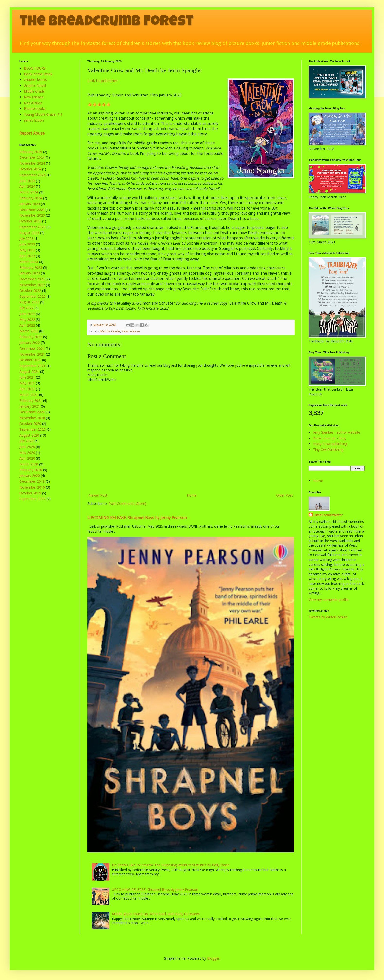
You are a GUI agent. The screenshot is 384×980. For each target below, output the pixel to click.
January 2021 (30, 406)
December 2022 (32, 279)
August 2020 (29, 435)
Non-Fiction (33, 103)
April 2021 (27, 389)
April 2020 (27, 458)
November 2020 (32, 418)
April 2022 (27, 325)
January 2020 (30, 476)
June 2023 (27, 244)
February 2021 (31, 400)
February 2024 (31, 198)
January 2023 (30, 273)
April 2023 (27, 256)
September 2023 (32, 227)
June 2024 (27, 181)
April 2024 (27, 186)
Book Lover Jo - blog (329, 438)
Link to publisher (103, 81)
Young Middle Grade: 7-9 (43, 114)
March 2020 (29, 464)
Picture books (35, 109)
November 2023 (32, 215)
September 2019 (32, 499)
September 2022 (32, 296)
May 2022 (27, 319)
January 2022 (30, 343)
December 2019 (32, 481)
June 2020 (27, 447)
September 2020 (32, 429)
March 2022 (29, 331)
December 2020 (32, 412)
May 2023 (27, 250)
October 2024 (30, 169)
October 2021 (30, 360)
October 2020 (30, 424)
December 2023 (32, 210)
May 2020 (27, 452)
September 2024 (32, 175)
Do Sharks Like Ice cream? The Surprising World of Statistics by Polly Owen (171, 865)
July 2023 (26, 239)
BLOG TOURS (35, 68)
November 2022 (32, 285)
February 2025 (31, 152)
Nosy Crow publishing (330, 444)
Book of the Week (38, 74)
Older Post (284, 495)
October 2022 (30, 291)
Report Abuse (32, 133)
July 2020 (26, 441)
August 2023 (29, 233)
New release (131, 331)
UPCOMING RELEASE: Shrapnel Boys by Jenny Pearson (137, 518)
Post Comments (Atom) (127, 503)
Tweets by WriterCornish (328, 617)
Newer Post (98, 495)
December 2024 (32, 157)
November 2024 (32, 163)
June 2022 (27, 314)
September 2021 (32, 366)
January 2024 (30, 204)
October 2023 (30, 221)
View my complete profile (329, 599)
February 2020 (31, 470)
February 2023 (31, 267)
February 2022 (31, 337)
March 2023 (29, 262)
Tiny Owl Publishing (328, 450)
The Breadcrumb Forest (107, 22)
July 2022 (26, 308)
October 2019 (30, 493)
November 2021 (32, 354)
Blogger (213, 958)
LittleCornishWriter (328, 515)
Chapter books (35, 80)
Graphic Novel (35, 85)
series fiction (34, 120)
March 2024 (29, 192)
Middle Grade (110, 331)
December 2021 (32, 348)
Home (192, 495)
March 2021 (29, 395)
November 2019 (32, 487)
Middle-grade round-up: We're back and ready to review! (156, 914)
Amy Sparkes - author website (337, 432)
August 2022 (29, 302)
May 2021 (27, 383)
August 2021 (29, 372)
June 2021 (27, 377)
